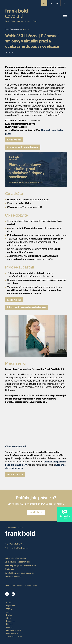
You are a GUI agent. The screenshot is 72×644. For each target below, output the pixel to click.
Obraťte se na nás (15, 474)
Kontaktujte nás (36, 512)
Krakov (28, 21)
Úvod (7, 29)
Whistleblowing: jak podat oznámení (19, 573)
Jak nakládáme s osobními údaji (18, 562)
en (51, 3)
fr (64, 3)
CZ (44, 3)
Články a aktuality (15, 29)
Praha (13, 21)
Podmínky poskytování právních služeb (21, 566)
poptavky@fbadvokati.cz (17, 548)
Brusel (35, 21)
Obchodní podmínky (13, 577)
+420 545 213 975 (14, 544)
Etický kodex (10, 569)
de (57, 3)
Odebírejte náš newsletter (16, 558)
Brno (7, 21)
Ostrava (20, 21)
